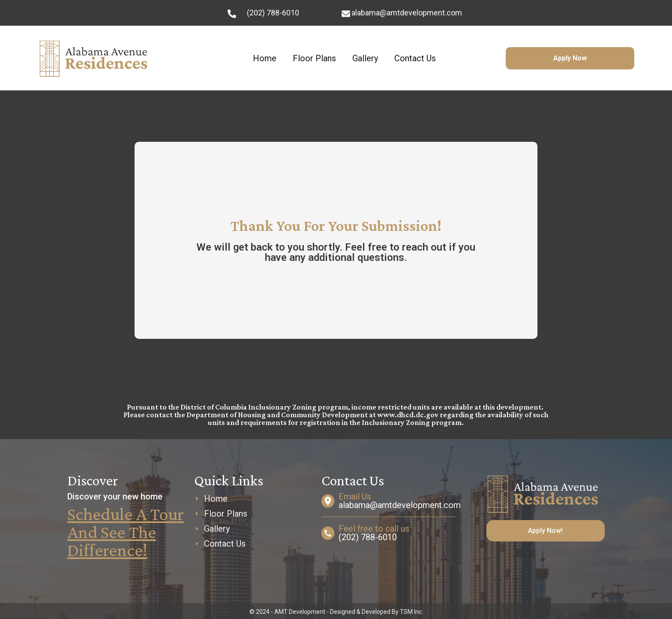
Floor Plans (314, 58)
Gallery (365, 58)
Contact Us (415, 58)
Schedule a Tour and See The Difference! (126, 532)
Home (265, 58)
